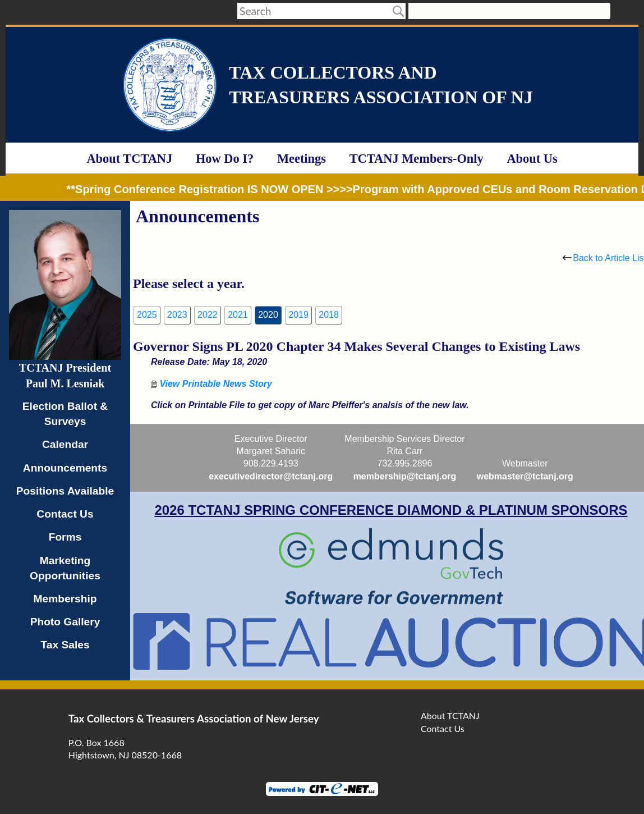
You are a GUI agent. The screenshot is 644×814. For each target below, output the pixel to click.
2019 (298, 315)
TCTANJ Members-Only (417, 159)
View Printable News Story (211, 384)
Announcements (65, 468)
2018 (329, 315)
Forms (65, 537)
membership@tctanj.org (405, 476)
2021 (238, 315)
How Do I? (225, 159)
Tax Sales (65, 645)
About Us (532, 159)
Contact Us (65, 514)
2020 (268, 315)
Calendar (65, 444)
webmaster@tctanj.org (525, 476)
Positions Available (65, 491)
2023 (177, 315)
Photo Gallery (65, 622)
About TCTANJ (129, 159)
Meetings (302, 159)
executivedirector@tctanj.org (271, 476)
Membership (65, 599)
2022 (208, 315)
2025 (147, 315)
